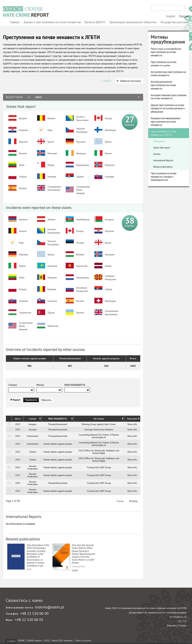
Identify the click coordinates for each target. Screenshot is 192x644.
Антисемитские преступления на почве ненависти (168, 73)
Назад (120, 501)
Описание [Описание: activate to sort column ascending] (132, 419)
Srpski (75, 570)
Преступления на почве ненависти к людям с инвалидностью (164, 177)
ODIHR (21, 640)
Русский (184, 16)
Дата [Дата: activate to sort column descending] (18, 419)
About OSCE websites (62, 640)
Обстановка (159, 141)
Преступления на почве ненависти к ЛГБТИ (164, 133)
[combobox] (21, 390)
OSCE (47, 640)
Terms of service (83, 640)
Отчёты (157, 154)
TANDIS (107, 81)
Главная (15, 22)
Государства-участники (175, 22)
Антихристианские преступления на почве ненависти (169, 97)
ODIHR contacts (34, 640)
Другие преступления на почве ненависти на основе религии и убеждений (168, 108)
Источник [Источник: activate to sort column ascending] (99, 419)
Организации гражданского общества (133, 22)
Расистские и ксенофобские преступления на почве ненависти (166, 52)
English (171, 16)
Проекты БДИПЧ (95, 22)
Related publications (163, 167)
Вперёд (133, 501)
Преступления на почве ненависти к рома (164, 64)
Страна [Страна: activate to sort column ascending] (33, 419)
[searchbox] (10, 390)
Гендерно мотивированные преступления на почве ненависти (166, 122)
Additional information (131, 81)
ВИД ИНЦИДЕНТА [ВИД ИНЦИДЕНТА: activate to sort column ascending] (58, 419)
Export (15, 400)
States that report (162, 148)
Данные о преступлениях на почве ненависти (52, 22)
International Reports (163, 160)
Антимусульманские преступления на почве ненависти (163, 85)
